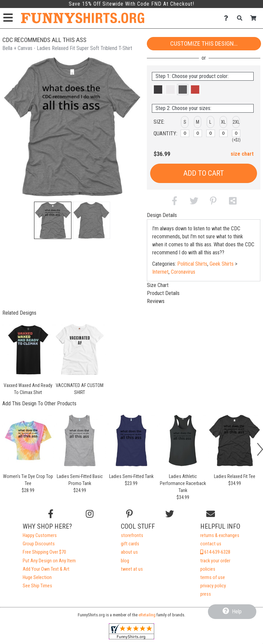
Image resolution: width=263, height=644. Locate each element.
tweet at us (132, 569)
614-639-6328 (215, 552)
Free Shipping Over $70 (44, 552)
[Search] (241, 18)
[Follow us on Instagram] (90, 514)
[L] (211, 133)
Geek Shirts (222, 264)
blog (125, 561)
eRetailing (147, 615)
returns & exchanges (220, 535)
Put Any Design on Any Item (49, 561)
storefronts (132, 535)
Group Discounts (39, 544)
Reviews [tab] (156, 301)
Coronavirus (183, 272)
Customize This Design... (204, 43)
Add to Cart (204, 173)
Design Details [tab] (162, 215)
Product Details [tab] (163, 293)
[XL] (224, 133)
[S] (185, 133)
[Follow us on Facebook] (51, 514)
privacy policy (213, 586)
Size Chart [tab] (158, 285)
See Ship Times (37, 586)
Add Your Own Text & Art (46, 569)
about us (129, 552)
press (206, 594)
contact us (211, 544)
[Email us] (211, 514)
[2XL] (236, 133)
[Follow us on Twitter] (170, 514)
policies (208, 569)
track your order (215, 561)
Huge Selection (37, 577)
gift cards (130, 544)
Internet (160, 272)
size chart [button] (242, 154)
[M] (198, 133)
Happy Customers (40, 535)
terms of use (213, 577)
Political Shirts (192, 264)
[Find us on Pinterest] (129, 514)
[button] (53, 220)
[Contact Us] (228, 18)
